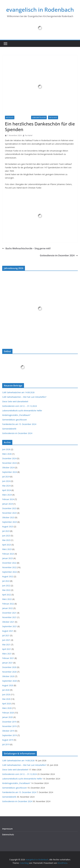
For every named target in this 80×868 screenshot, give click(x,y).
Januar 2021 (7, 663)
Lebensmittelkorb (39, 117)
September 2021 (10, 626)
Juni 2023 (6, 536)
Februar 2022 (8, 604)
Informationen (23, 117)
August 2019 (8, 740)
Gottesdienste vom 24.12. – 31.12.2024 (19, 406)
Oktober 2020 (8, 676)
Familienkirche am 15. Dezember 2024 (19, 424)
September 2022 (10, 572)
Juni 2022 (6, 586)
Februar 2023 (8, 554)
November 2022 (9, 567)
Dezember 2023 (9, 508)
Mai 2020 (6, 699)
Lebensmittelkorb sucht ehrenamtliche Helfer (22, 411)
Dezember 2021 (9, 613)
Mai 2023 (6, 540)
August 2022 (8, 576)
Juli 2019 (6, 744)
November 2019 (9, 726)
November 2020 (9, 672)
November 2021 (9, 617)
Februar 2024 (8, 499)
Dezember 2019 (9, 722)
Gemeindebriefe (9, 429)
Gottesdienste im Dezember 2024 (59, 255)
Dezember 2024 (9, 458)
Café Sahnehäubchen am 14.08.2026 (18, 392)
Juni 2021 (6, 640)
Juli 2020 (6, 690)
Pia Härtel (29, 135)
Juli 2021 (6, 635)
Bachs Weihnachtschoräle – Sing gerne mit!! (26, 248)
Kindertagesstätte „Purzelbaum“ (16, 415)
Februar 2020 (8, 713)
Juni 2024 (6, 481)
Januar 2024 (7, 504)
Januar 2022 (7, 608)
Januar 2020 (7, 717)
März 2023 (7, 549)
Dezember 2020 (9, 667)
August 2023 (8, 527)
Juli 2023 (6, 531)
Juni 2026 (6, 449)
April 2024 (7, 490)
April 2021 (7, 649)
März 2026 (7, 454)
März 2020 (7, 708)
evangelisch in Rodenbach (40, 10)
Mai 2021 (6, 645)
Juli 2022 (6, 581)
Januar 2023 (7, 558)
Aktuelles (10, 117)
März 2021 (7, 654)
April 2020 (7, 704)
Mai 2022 (6, 590)
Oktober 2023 (8, 517)
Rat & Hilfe (53, 117)
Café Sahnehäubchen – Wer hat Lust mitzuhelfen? (24, 397)
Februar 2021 (8, 658)
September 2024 (10, 472)
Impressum (7, 829)
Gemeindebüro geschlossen (15, 420)
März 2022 (7, 599)
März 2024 (7, 495)
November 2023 (9, 513)
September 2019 (10, 735)
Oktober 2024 (8, 467)
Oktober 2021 (8, 622)
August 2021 (8, 631)
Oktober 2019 (8, 731)
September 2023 (10, 522)
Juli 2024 (6, 477)
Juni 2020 (6, 694)
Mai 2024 (6, 486)
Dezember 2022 (9, 563)
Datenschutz (8, 835)
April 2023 (7, 545)
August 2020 (8, 685)
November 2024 (9, 463)
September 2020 (10, 681)
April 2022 (7, 595)
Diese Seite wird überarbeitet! (15, 401)
